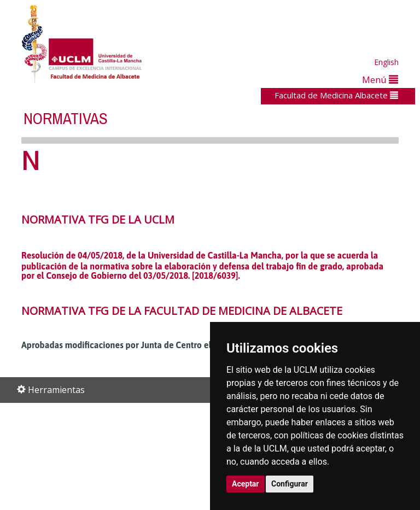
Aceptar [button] (246, 484)
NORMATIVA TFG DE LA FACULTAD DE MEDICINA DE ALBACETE (182, 311)
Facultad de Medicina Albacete (336, 95)
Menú (380, 80)
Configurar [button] (290, 484)
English (386, 62)
